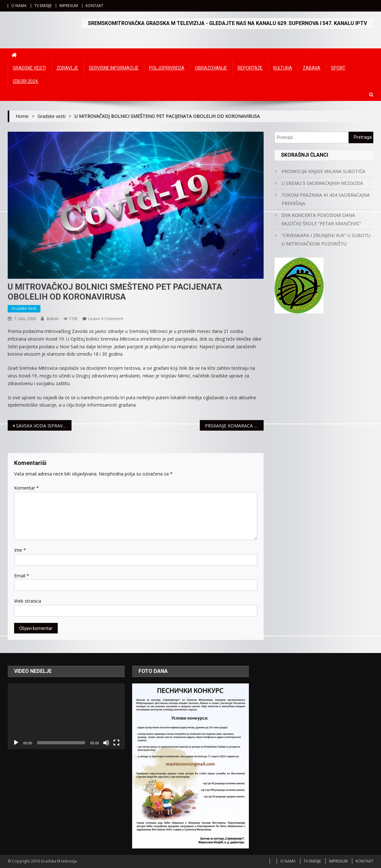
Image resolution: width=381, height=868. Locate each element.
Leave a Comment (106, 318)
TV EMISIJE (43, 6)
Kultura (283, 68)
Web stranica (28, 601)
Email (22, 576)
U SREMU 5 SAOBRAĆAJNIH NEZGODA (322, 183)
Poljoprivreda (167, 68)
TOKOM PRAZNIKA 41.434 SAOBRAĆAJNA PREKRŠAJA (326, 199)
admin (53, 319)
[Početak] (16, 743)
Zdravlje (67, 68)
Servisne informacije (114, 68)
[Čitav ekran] (116, 743)
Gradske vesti (29, 68)
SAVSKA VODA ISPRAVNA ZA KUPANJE (44, 426)
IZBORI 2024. (26, 81)
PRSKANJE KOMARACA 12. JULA (234, 426)
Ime (20, 550)
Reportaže (250, 68)
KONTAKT (94, 6)
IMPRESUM (69, 6)
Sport (338, 68)
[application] (66, 716)
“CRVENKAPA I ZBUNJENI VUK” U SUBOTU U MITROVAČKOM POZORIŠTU (326, 240)
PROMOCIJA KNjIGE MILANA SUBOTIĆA (323, 171)
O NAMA (19, 6)
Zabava (312, 68)
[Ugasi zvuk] (106, 743)
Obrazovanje (211, 68)
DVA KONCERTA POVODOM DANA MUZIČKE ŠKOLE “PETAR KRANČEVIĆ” (321, 219)
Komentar (26, 488)
